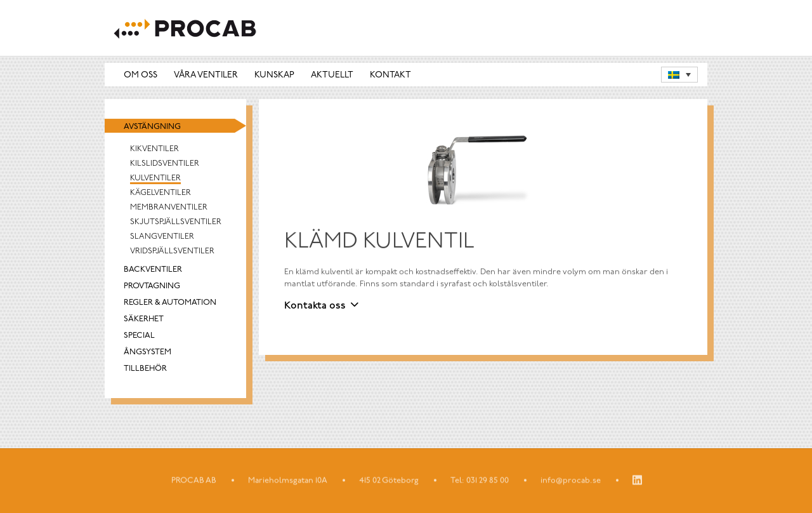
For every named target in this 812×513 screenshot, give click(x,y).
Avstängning (152, 127)
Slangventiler (162, 237)
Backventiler (153, 270)
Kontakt (390, 76)
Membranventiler (169, 208)
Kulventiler (155, 179)
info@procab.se (571, 481)
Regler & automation (170, 303)
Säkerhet (144, 320)
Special (139, 336)
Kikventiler (154, 150)
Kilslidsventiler (165, 164)
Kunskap (274, 76)
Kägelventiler (160, 193)
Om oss (141, 76)
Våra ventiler (206, 76)
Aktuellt (332, 76)
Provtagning (152, 287)
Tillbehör (145, 369)
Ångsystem (147, 353)
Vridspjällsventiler (172, 252)
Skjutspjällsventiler (176, 223)
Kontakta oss (315, 307)
